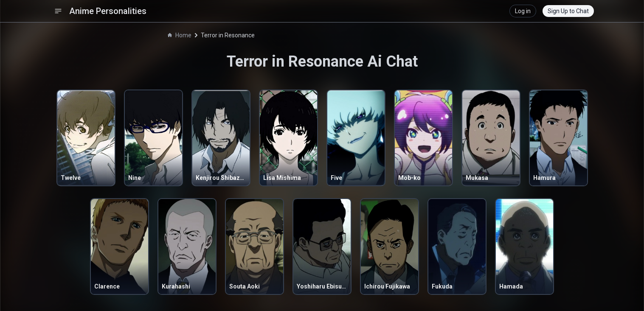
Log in (523, 11)
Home (180, 35)
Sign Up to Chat (568, 11)
